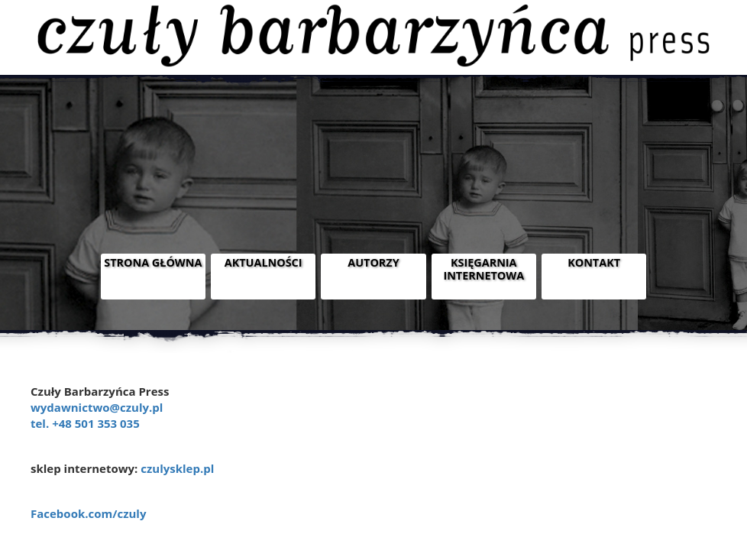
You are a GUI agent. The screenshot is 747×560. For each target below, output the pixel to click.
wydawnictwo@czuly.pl (97, 407)
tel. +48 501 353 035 (85, 423)
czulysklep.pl (177, 468)
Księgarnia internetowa (483, 269)
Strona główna (153, 262)
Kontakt (594, 262)
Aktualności (264, 262)
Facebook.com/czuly (88, 513)
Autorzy (373, 262)
